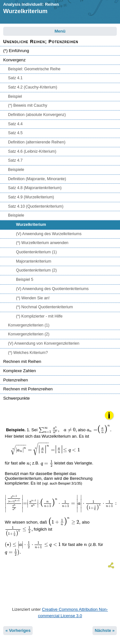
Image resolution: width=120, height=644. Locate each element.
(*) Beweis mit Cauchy (28, 105)
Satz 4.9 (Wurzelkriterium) (31, 197)
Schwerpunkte (16, 398)
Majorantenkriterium (34, 261)
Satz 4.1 (15, 78)
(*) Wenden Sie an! (33, 298)
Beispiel (15, 96)
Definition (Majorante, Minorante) (37, 179)
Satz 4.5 (15, 133)
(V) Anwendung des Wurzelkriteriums (49, 234)
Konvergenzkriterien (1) (29, 325)
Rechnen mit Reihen (22, 361)
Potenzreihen (16, 380)
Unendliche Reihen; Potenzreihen (41, 42)
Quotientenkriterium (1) (36, 252)
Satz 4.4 (15, 124)
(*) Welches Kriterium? (28, 353)
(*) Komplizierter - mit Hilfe (39, 316)
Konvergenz (14, 60)
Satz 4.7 (15, 160)
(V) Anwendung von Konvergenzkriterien (44, 343)
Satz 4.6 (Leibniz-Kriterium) (32, 151)
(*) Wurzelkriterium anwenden (42, 243)
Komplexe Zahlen (20, 371)
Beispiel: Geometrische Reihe (34, 69)
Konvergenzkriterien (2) (29, 334)
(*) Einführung (16, 51)
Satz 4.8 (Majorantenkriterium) (35, 188)
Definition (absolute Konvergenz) (37, 115)
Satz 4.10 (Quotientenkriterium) (36, 206)
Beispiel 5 (25, 280)
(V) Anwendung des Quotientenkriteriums (52, 289)
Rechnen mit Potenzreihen (28, 389)
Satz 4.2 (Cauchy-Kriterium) (33, 87)
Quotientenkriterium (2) (36, 270)
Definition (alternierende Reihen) (37, 142)
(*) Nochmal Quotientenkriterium (44, 307)
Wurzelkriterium (31, 225)
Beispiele (16, 170)
